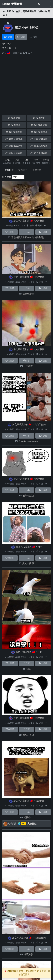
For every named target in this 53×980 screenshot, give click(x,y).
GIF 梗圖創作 (14, 132)
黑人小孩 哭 (28, 564)
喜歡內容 (37, 170)
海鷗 (28, 669)
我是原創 (40, 801)
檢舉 (34, 37)
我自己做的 (40, 425)
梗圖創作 (39, 118)
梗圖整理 (14, 125)
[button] (45, 226)
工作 (40, 652)
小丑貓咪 (28, 366)
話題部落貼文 (14, 146)
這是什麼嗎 (28, 294)
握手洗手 (28, 955)
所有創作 (9, 170)
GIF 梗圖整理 (39, 132)
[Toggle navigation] (47, 4)
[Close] (49, 971)
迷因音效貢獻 (14, 153)
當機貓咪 (28, 818)
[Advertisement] (26, 84)
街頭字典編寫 (39, 139)
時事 (40, 547)
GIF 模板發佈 (39, 125)
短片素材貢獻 (39, 153)
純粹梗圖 (40, 221)
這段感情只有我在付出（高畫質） (28, 238)
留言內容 (23, 170)
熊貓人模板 (28, 735)
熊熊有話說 (28, 496)
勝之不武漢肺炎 (21, 221)
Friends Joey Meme (28, 441)
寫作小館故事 (39, 146)
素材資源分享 (14, 139)
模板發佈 (14, 118)
